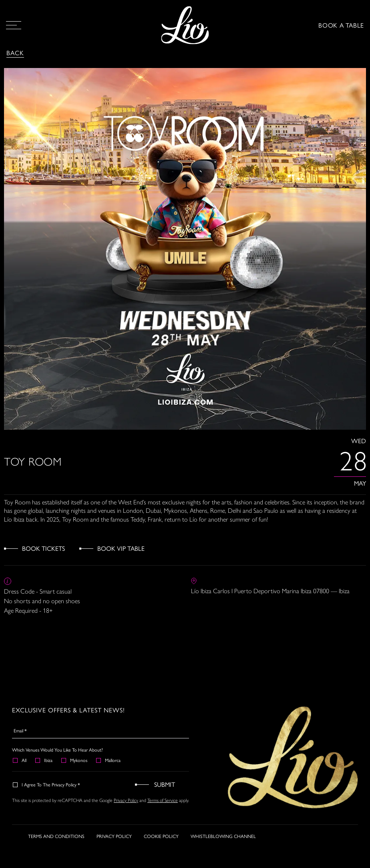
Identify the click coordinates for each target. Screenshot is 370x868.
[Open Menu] (14, 25)
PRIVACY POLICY (114, 851)
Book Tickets (43, 548)
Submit (165, 784)
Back (15, 53)
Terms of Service (163, 800)
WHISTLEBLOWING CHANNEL (223, 851)
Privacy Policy (126, 800)
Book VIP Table (121, 548)
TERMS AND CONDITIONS (56, 851)
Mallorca (109, 760)
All (20, 760)
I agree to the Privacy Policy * (47, 784)
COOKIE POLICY (161, 851)
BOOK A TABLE (341, 25)
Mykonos (75, 760)
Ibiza (44, 760)
